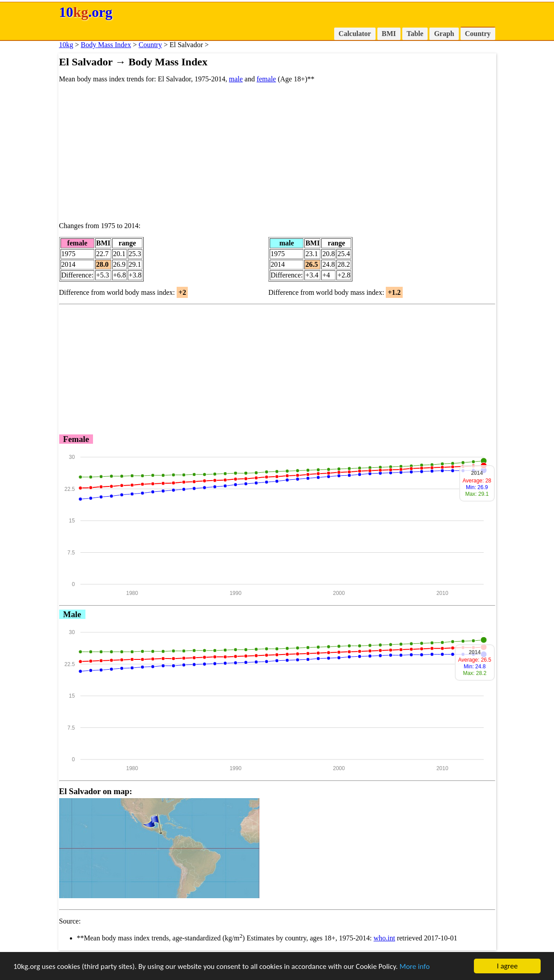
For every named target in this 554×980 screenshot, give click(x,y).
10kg (66, 45)
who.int (384, 938)
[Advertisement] (277, 153)
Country (478, 34)
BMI (389, 34)
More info (415, 966)
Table (415, 34)
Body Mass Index (106, 45)
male (236, 79)
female (267, 79)
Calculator (355, 34)
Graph (444, 34)
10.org (86, 12)
